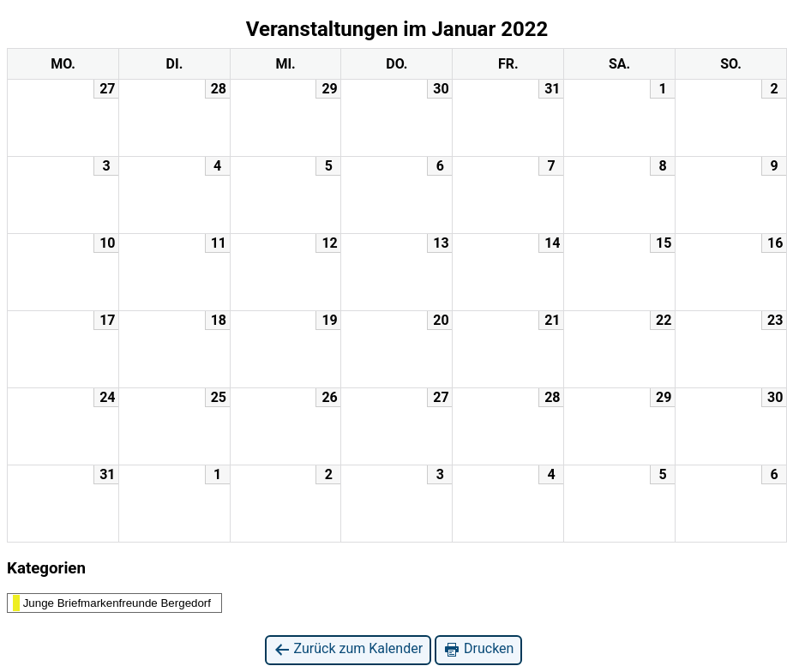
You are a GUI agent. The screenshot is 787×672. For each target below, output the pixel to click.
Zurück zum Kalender (348, 649)
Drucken (478, 649)
